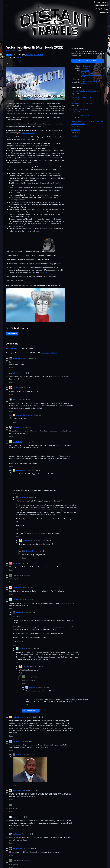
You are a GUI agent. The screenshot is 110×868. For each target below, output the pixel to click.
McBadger (16, 741)
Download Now (12, 334)
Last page (53, 353)
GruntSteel (30, 55)
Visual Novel (85, 71)
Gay (90, 73)
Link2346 (26, 666)
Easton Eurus (17, 834)
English (83, 79)
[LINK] (46, 272)
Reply (11, 367)
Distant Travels (10, 51)
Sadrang (19, 754)
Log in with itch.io (12, 348)
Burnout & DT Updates (80, 115)
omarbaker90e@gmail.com (25, 415)
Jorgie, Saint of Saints (20, 358)
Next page (45, 353)
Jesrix (15, 563)
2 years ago (31, 358)
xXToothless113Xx (19, 790)
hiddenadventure (18, 717)
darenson (16, 600)
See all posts (76, 136)
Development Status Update (82, 103)
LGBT (94, 73)
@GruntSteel (38, 55)
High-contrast (92, 81)
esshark (16, 387)
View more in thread (30, 711)
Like (9, 55)
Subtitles (84, 81)
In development (86, 66)
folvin (15, 400)
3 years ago (22, 373)
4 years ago (23, 387)
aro (14, 817)
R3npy (15, 373)
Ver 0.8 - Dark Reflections (81, 97)
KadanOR (32, 687)
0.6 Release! (76, 130)
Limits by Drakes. (28, 133)
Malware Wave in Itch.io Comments (85, 91)
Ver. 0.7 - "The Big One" (80, 109)
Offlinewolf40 (17, 587)
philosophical (85, 75)
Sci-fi (99, 75)
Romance (94, 75)
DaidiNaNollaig (18, 442)
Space (83, 77)
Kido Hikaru (17, 427)
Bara (83, 73)
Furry (87, 73)
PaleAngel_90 (17, 848)
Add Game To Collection (88, 61)
